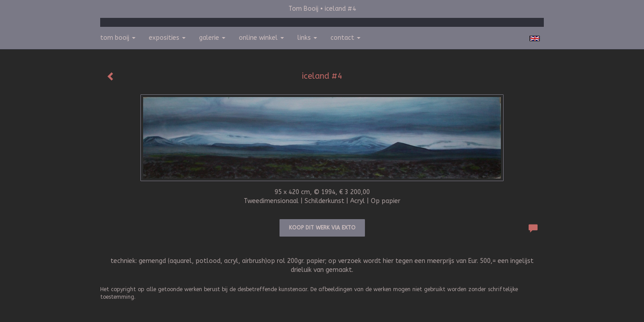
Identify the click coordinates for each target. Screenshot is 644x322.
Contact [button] (345, 38)
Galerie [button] (212, 38)
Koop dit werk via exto (322, 228)
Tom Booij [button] (118, 38)
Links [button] (307, 38)
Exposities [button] (167, 38)
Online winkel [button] (261, 38)
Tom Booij (303, 9)
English (535, 38)
